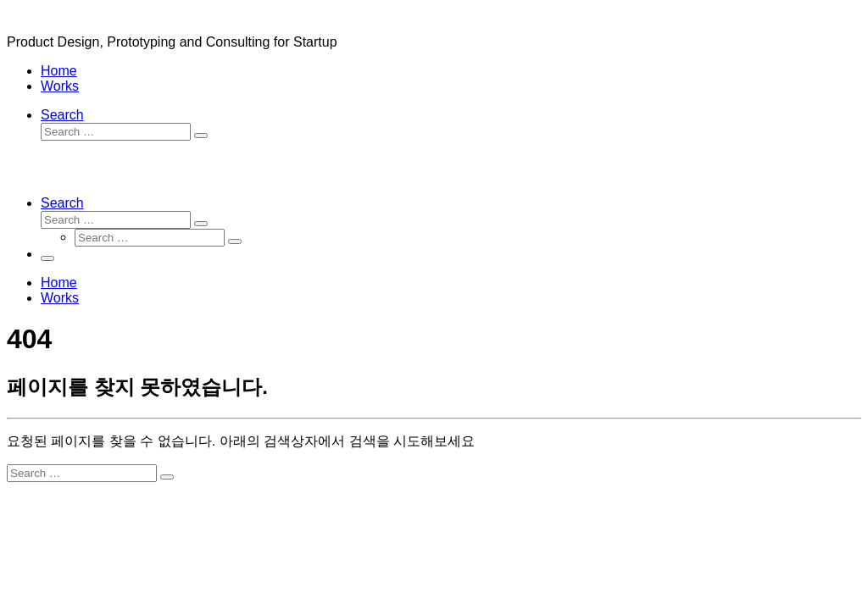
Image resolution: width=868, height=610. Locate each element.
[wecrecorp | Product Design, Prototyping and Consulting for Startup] (49, 27)
